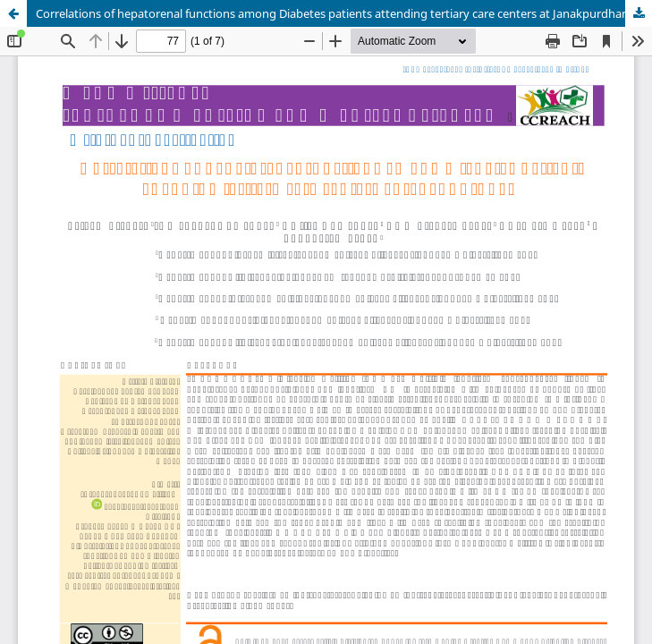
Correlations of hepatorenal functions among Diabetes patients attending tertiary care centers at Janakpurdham (334, 13)
